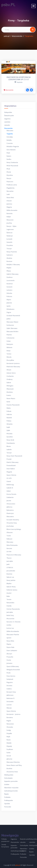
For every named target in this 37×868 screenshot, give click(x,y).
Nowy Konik (10, 440)
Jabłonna (9, 507)
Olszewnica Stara (12, 772)
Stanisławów (11, 443)
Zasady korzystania (5, 846)
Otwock (9, 201)
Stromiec (9, 686)
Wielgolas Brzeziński (13, 670)
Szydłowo (10, 749)
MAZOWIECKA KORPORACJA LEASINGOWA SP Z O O (19, 78)
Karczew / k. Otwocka (13, 622)
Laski (8, 194)
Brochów (9, 769)
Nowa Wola (10, 641)
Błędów (9, 583)
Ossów (9, 660)
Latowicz (9, 290)
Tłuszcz (9, 558)
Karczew (9, 548)
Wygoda (9, 472)
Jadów (9, 319)
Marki (8, 153)
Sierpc (9, 351)
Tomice (9, 354)
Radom (9, 156)
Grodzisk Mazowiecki (13, 316)
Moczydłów (10, 360)
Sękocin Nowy (11, 587)
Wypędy (9, 746)
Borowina (10, 717)
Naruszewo (10, 724)
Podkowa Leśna (12, 185)
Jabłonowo (10, 695)
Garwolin (9, 242)
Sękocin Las (10, 577)
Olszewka (10, 727)
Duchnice (10, 277)
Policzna (9, 296)
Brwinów (9, 574)
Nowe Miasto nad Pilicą (14, 765)
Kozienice (10, 284)
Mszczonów (10, 619)
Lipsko (9, 306)
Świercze (9, 233)
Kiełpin (9, 217)
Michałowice (10, 309)
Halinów (9, 414)
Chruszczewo (11, 504)
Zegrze (9, 312)
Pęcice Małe (10, 647)
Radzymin (10, 344)
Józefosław (10, 526)
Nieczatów (10, 191)
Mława (9, 271)
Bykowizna (10, 510)
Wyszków (10, 175)
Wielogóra (10, 386)
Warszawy (10, 542)
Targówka (10, 134)
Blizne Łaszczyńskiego (14, 529)
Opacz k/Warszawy (13, 666)
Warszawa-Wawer (12, 322)
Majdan (9, 268)
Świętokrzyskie (9, 116)
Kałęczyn (9, 539)
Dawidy (9, 606)
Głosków (9, 258)
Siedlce (9, 159)
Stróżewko (10, 702)
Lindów (9, 625)
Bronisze (9, 261)
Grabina (9, 689)
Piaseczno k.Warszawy (14, 555)
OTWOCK (10, 568)
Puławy (9, 421)
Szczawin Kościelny (13, 520)
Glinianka (9, 424)
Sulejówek (10, 679)
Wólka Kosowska (12, 210)
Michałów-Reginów (13, 146)
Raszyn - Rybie (11, 226)
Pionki (8, 673)
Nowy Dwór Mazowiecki (14, 456)
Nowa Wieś (10, 198)
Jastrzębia (10, 612)
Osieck (9, 481)
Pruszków (10, 245)
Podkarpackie (9, 800)
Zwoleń (9, 593)
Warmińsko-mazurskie (11, 788)
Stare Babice (11, 469)
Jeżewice (9, 663)
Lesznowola (10, 280)
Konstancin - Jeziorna (13, 714)
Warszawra (10, 517)
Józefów (9, 223)
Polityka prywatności (5, 840)
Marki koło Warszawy (13, 367)
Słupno (9, 300)
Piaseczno (10, 182)
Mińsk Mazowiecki (12, 166)
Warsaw (9, 708)
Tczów (9, 536)
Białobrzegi (10, 485)
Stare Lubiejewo (12, 650)
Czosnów (10, 143)
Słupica (9, 644)
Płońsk (9, 172)
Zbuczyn (9, 654)
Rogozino (10, 682)
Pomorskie (8, 807)
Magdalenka (10, 188)
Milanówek (10, 389)
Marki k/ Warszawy (12, 462)
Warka (9, 408)
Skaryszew (10, 220)
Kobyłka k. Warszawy (13, 265)
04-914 (9, 552)
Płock (8, 169)
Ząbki (8, 430)
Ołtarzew (10, 532)
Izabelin (9, 450)
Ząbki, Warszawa (12, 328)
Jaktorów (9, 759)
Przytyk (9, 459)
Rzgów (9, 721)
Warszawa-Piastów (13, 635)
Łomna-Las (10, 628)
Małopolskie (8, 112)
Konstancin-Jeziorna (13, 363)
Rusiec (9, 740)
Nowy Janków (11, 580)
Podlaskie (7, 797)
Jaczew (9, 501)
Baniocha (9, 213)
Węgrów (9, 207)
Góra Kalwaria (11, 150)
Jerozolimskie (11, 571)
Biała (8, 596)
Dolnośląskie (8, 778)
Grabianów (10, 497)
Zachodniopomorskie (11, 791)
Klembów (10, 392)
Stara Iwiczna (11, 676)
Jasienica (9, 204)
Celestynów (10, 338)
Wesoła (9, 357)
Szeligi (9, 730)
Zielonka (9, 293)
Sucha (8, 753)
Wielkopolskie (9, 775)
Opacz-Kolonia (11, 475)
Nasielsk (9, 418)
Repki (8, 737)
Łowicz (9, 395)
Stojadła (9, 733)
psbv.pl (7, 36)
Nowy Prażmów (12, 252)
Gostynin (9, 287)
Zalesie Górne (11, 373)
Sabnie (9, 383)
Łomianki (9, 239)
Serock (9, 756)
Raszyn (9, 178)
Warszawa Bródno (12, 332)
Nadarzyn (10, 236)
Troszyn (9, 249)
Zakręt (9, 491)
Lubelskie (7, 122)
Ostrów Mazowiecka (13, 609)
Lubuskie (7, 125)
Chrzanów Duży (12, 523)
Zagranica (7, 119)
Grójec (9, 341)
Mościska (9, 434)
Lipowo (9, 638)
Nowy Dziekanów (12, 162)
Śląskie (6, 794)
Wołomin (9, 347)
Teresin (9, 599)
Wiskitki (9, 743)
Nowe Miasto (11, 398)
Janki (8, 564)
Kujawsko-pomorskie (11, 781)
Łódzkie (7, 784)
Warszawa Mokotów (13, 762)
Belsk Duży (10, 615)
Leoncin (9, 705)
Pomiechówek (11, 465)
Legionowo (10, 229)
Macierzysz (10, 513)
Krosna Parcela (11, 494)
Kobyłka (9, 140)
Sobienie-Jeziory (12, 590)
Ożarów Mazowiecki (13, 405)
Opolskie (7, 804)
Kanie (8, 402)
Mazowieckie (17, 36)
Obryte (9, 370)
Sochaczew (10, 325)
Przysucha (10, 657)
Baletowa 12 (11, 698)
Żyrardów (10, 437)
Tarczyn (9, 453)
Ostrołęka (10, 137)
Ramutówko (10, 603)
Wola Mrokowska (12, 545)
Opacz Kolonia (11, 711)
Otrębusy (10, 379)
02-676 (9, 478)
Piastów (9, 335)
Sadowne (10, 255)
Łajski (8, 427)
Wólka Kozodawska (13, 631)
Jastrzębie (10, 561)
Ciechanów (10, 376)
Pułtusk (9, 411)
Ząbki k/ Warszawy (12, 274)
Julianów (9, 303)
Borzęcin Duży (11, 692)
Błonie (9, 446)
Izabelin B (10, 488)
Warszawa (10, 131)
